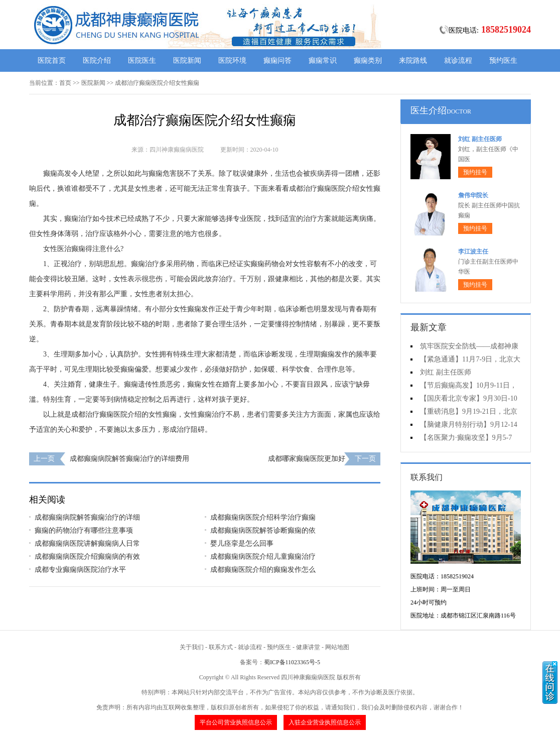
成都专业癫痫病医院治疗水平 (80, 570)
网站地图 (337, 647)
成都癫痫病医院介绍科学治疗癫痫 (263, 517)
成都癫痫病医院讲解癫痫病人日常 (87, 543)
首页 (65, 83)
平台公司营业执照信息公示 (236, 722)
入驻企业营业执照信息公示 (325, 722)
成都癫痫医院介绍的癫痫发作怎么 (263, 570)
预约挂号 (475, 172)
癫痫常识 (323, 60)
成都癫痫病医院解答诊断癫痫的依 (263, 530)
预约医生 (503, 60)
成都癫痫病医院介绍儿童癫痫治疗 (263, 557)
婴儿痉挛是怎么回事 (242, 543)
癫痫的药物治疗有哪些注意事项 (84, 530)
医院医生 (142, 60)
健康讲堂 (308, 647)
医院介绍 (97, 60)
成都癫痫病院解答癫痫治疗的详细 (87, 517)
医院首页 (52, 60)
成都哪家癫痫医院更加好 (307, 459)
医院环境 (232, 60)
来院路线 (413, 60)
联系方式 (221, 647)
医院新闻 (187, 60)
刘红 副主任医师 (480, 139)
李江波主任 (473, 252)
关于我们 (192, 647)
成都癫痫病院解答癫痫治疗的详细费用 (129, 459)
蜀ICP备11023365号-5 (292, 662)
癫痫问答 (277, 60)
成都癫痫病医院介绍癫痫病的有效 (87, 557)
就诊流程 (458, 60)
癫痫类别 (368, 60)
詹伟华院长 (473, 195)
